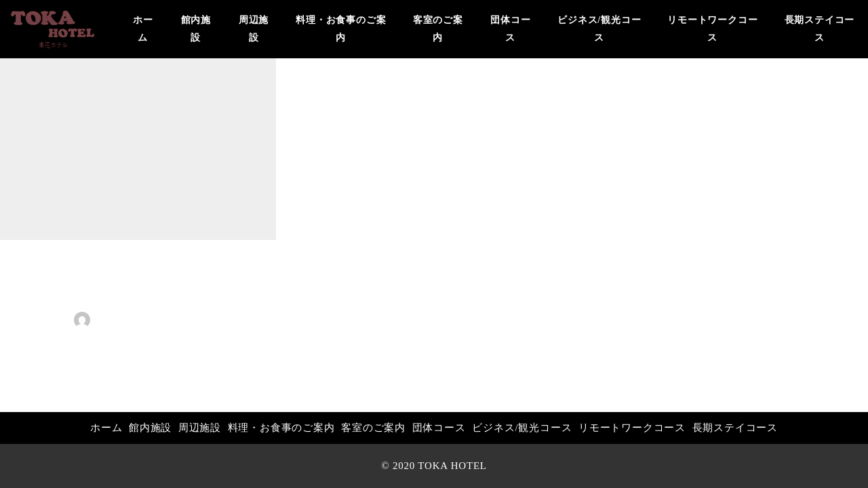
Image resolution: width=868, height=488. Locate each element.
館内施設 (150, 428)
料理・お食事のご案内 (281, 428)
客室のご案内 (373, 428)
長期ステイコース (735, 428)
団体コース (439, 428)
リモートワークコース (632, 428)
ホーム (106, 428)
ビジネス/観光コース (522, 428)
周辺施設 (200, 428)
